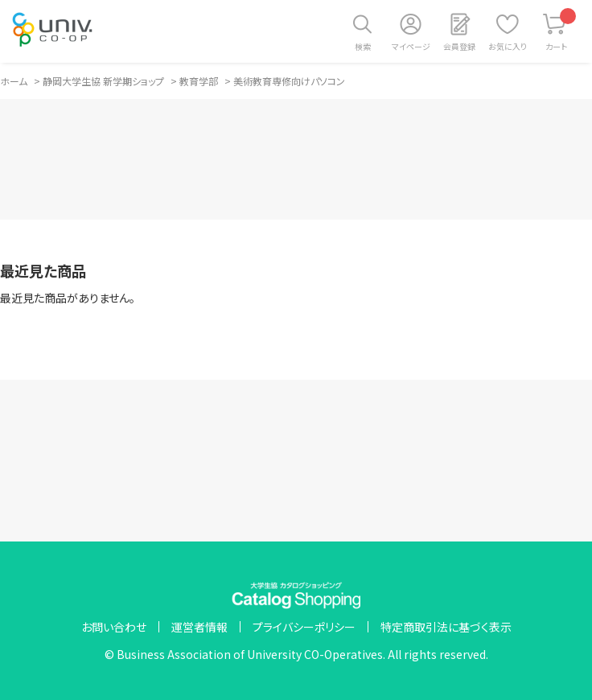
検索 (363, 46)
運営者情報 (199, 627)
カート (561, 30)
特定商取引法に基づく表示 (446, 627)
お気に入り (508, 46)
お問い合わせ (114, 627)
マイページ (411, 46)
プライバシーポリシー (304, 627)
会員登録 (459, 46)
